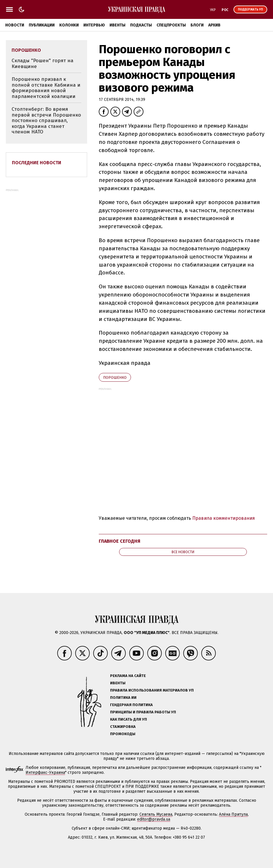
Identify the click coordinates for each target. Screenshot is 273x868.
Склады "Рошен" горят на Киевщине (43, 64)
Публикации (42, 25)
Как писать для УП (129, 719)
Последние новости (37, 163)
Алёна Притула (233, 814)
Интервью (94, 25)
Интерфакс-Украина (45, 773)
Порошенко (115, 377)
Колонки (69, 25)
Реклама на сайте (128, 676)
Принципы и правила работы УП (143, 712)
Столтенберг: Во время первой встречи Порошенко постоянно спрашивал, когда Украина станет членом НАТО (46, 120)
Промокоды (123, 734)
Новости (15, 25)
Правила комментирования (224, 518)
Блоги (197, 25)
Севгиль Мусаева (156, 814)
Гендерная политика (131, 705)
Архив (214, 25)
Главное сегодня (120, 541)
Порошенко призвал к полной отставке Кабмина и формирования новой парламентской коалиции (46, 88)
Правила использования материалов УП (152, 690)
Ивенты (117, 25)
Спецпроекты (171, 25)
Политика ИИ (123, 698)
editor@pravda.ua (154, 819)
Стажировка (123, 727)
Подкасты (141, 25)
